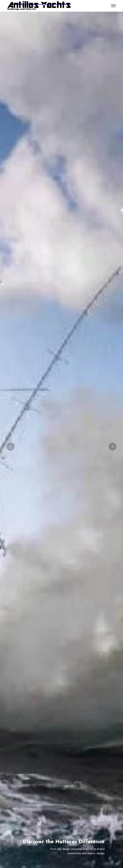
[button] (11, 447)
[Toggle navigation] (113, 6)
